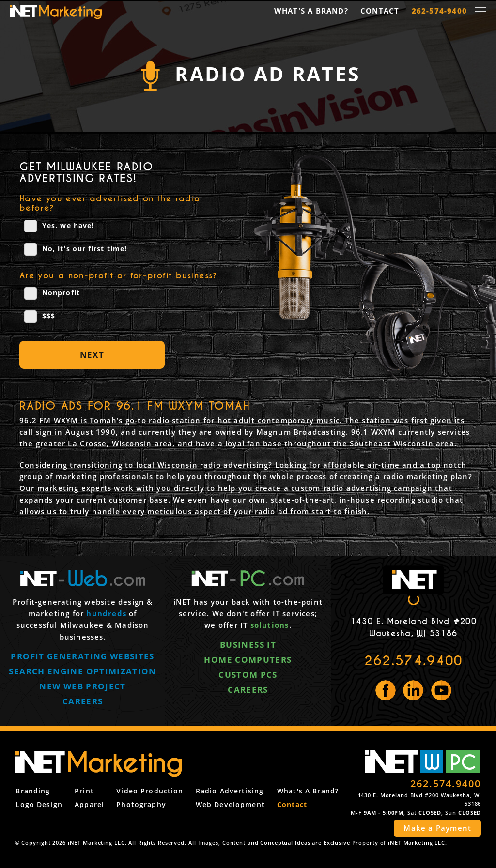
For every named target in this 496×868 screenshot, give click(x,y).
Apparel (89, 805)
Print (84, 792)
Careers (83, 703)
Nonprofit (52, 293)
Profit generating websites (82, 659)
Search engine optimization (82, 673)
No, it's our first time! (76, 249)
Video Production (150, 792)
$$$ (40, 317)
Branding (32, 792)
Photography (141, 805)
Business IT (248, 647)
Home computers (248, 662)
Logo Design (38, 805)
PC (463, 764)
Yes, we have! (59, 226)
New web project (82, 688)
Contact (380, 11)
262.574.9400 (413, 661)
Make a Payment (437, 830)
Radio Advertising (230, 792)
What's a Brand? (311, 11)
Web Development (230, 805)
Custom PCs (248, 677)
